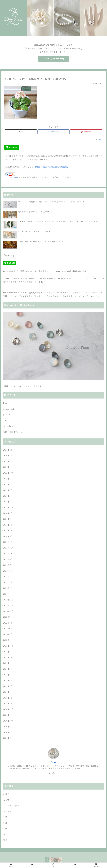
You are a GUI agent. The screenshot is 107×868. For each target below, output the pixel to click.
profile (7, 415)
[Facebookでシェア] (53, 132)
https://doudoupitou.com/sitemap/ (52, 167)
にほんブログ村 (11, 178)
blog (5, 403)
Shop (6, 420)
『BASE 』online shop (54, 59)
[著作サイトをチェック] (50, 773)
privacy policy (10, 409)
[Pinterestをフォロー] (57, 773)
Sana (53, 762)
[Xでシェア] (21, 132)
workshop (8, 426)
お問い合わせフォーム (13, 432)
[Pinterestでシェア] (86, 132)
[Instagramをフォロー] (53, 773)
